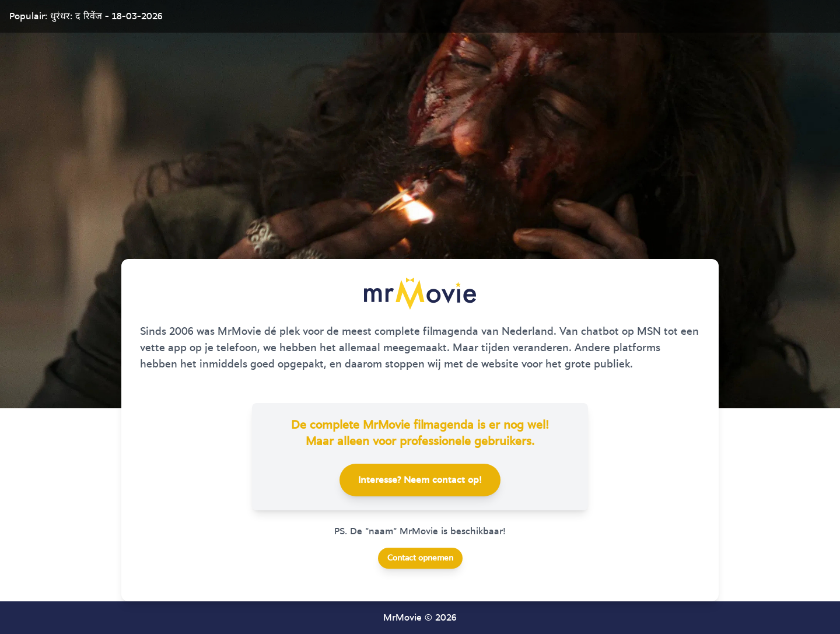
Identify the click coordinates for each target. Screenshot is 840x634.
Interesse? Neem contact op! (420, 480)
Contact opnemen (420, 558)
